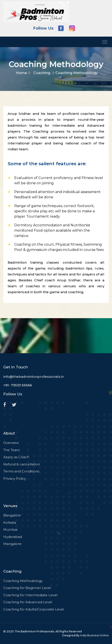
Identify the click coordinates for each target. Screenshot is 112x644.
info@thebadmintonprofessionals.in (34, 377)
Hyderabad (13, 537)
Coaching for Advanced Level (28, 602)
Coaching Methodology (23, 581)
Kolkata (10, 522)
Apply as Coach (16, 457)
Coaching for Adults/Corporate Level (34, 609)
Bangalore (12, 515)
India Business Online (94, 635)
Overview (11, 443)
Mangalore (12, 544)
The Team (12, 450)
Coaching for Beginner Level (27, 588)
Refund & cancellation (22, 464)
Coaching (42, 73)
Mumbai (10, 530)
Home (21, 73)
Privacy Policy (15, 478)
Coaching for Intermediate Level (30, 595)
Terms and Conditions (21, 471)
